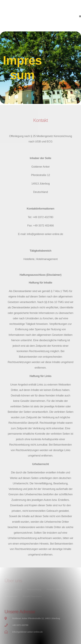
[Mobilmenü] (80, 16)
